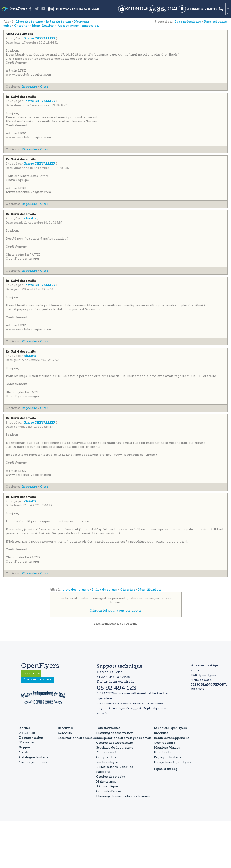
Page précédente (188, 22)
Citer (44, 87)
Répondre (29, 87)
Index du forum (58, 22)
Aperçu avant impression (78, 26)
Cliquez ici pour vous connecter (116, 611)
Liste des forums (29, 22)
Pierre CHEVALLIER (40, 39)
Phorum (131, 624)
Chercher (21, 26)
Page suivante (215, 22)
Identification (43, 26)
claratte (30, 219)
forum (104, 624)
